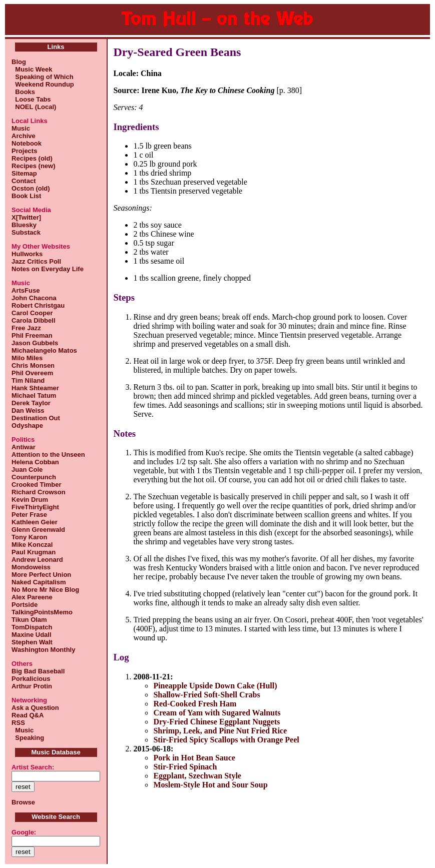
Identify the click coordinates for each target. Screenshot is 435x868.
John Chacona (34, 298)
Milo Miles (27, 358)
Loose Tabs (31, 99)
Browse (23, 802)
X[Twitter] (26, 217)
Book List (26, 196)
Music (21, 128)
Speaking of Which (43, 77)
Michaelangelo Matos (44, 350)
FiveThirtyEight (35, 507)
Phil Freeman (32, 335)
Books (23, 92)
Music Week (32, 69)
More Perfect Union (41, 575)
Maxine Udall (31, 635)
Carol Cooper (32, 313)
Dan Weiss (28, 410)
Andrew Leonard (37, 560)
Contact (24, 181)
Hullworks (27, 254)
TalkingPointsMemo (42, 612)
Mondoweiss (31, 567)
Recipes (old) (32, 158)
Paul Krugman (34, 552)
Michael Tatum (34, 395)
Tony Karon (29, 537)
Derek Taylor (31, 403)
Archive (24, 136)
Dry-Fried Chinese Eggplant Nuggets (216, 722)
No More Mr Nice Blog (45, 590)
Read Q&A (28, 715)
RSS (18, 723)
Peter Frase (29, 515)
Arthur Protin (32, 686)
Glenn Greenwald (38, 530)
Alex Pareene (32, 597)
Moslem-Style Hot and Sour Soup (210, 785)
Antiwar (24, 447)
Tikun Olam (29, 620)
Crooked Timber (36, 485)
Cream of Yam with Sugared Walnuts (217, 713)
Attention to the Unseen (48, 455)
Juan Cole (27, 470)
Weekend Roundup (43, 84)
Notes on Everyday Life (48, 269)
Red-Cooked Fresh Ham (195, 704)
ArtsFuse (26, 290)
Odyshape (27, 425)
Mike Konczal (32, 545)
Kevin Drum (30, 500)
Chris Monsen (33, 365)
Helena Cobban (35, 462)
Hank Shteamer (35, 388)
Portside (25, 605)
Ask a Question (35, 708)
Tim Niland (28, 380)
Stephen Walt (32, 642)
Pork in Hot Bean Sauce (194, 758)
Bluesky (24, 225)
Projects (24, 151)
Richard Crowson (39, 492)
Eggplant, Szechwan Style (197, 776)
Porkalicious (31, 679)
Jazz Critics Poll (36, 261)
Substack (26, 232)
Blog (19, 62)
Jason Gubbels (35, 343)
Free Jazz (26, 328)
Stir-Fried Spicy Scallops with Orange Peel (226, 740)
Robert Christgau (38, 305)
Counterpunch (34, 477)
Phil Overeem (32, 373)
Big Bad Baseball (38, 671)
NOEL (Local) (34, 107)
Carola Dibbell (33, 320)
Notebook (27, 143)
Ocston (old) (31, 188)
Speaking (28, 738)
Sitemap (24, 173)
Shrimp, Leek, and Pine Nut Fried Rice (220, 731)
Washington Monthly (43, 650)
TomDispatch (32, 627)
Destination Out (36, 418)
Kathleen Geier (35, 522)
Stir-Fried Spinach (185, 767)
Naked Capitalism (39, 582)
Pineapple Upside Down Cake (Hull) (215, 686)
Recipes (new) (33, 166)
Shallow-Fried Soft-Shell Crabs (206, 695)
